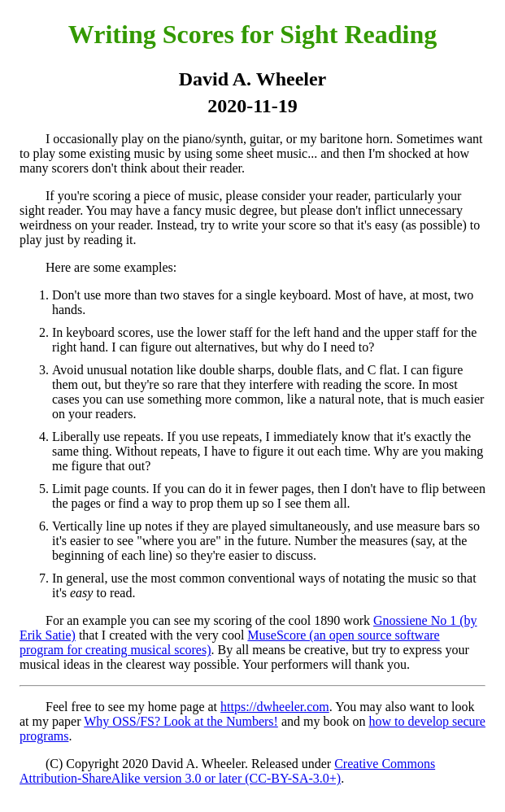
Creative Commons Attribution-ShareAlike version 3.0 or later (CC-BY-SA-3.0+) (227, 771)
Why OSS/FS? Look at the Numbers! (181, 721)
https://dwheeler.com (275, 707)
